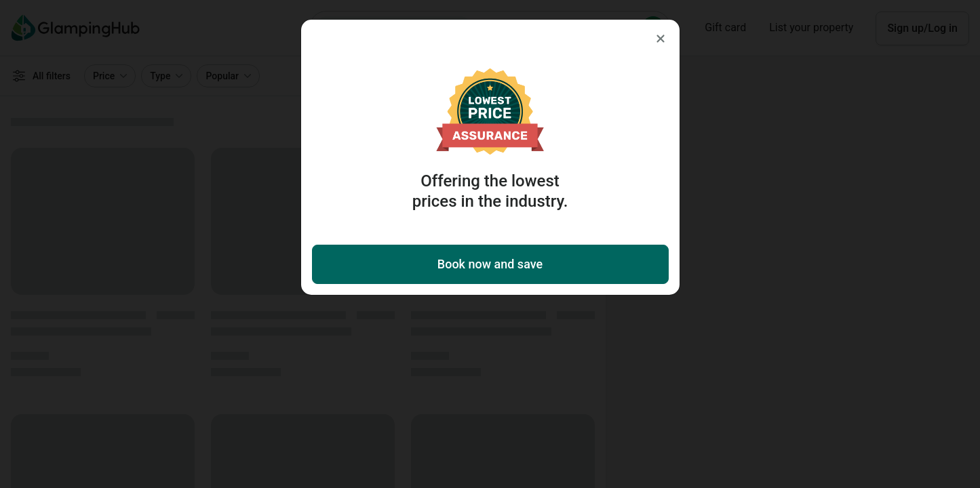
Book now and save (490, 264)
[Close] (661, 39)
